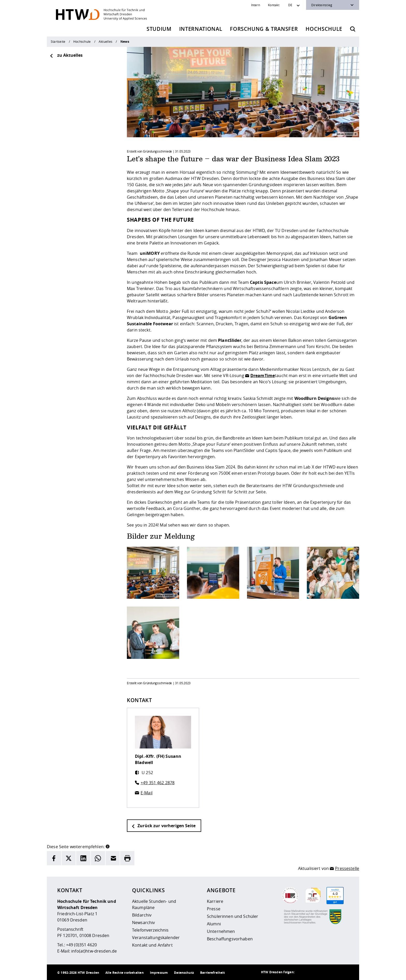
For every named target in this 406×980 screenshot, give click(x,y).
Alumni (214, 924)
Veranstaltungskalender (156, 938)
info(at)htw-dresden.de (94, 951)
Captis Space (263, 282)
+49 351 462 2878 (158, 783)
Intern (256, 5)
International (201, 29)
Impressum (159, 973)
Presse (214, 909)
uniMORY (150, 253)
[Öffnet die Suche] (353, 29)
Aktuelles (106, 41)
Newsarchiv (143, 923)
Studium (159, 29)
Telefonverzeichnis (150, 930)
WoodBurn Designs (314, 398)
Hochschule (324, 29)
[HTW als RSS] (302, 972)
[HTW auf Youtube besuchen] (344, 972)
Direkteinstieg (322, 5)
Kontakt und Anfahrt (152, 945)
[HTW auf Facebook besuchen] (333, 972)
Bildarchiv (142, 915)
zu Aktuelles (66, 55)
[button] (108, 846)
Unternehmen (221, 931)
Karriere (215, 901)
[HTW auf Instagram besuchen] (313, 972)
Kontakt (274, 5)
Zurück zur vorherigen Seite (163, 826)
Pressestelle (347, 868)
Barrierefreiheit (212, 973)
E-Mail (147, 793)
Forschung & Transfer (264, 29)
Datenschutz (184, 973)
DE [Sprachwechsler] (290, 5)
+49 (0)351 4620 (81, 945)
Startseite (58, 41)
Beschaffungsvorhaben (230, 939)
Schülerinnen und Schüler (233, 916)
